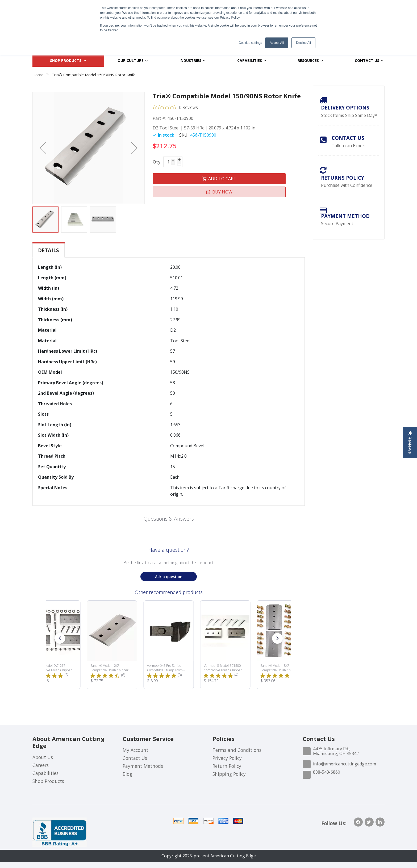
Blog (127, 774)
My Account (135, 750)
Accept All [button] (277, 43)
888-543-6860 (327, 772)
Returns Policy (343, 178)
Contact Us (348, 138)
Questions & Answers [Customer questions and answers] (169, 519)
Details (49, 250)
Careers (41, 765)
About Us (43, 757)
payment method (345, 216)
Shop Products (48, 781)
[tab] (49, 250)
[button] (43, 148)
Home (38, 75)
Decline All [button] (303, 43)
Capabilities (45, 773)
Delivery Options (345, 108)
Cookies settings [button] (250, 43)
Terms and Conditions (237, 750)
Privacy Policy (227, 758)
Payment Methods (143, 766)
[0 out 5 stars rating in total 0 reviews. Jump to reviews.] (175, 107)
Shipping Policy (229, 774)
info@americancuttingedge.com (345, 764)
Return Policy (227, 766)
